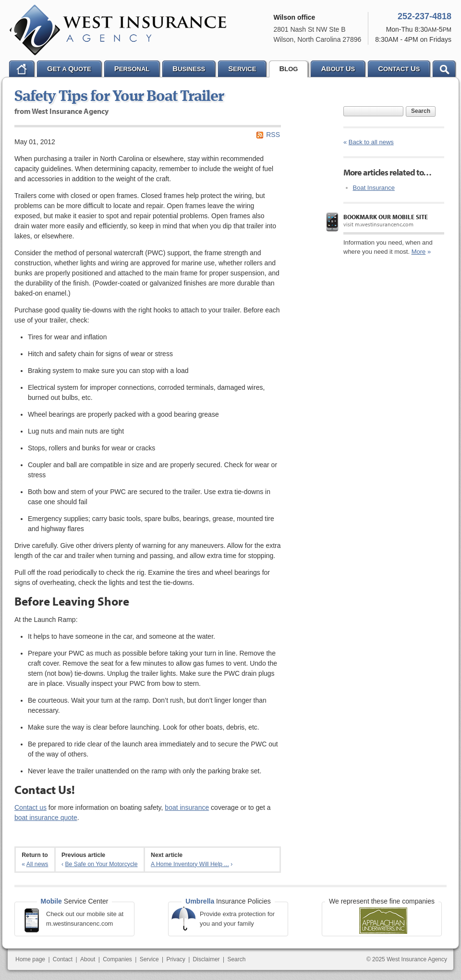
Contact (63, 959)
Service (149, 959)
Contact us (30, 807)
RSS (273, 135)
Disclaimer (206, 959)
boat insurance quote (46, 818)
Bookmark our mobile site (386, 217)
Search (421, 111)
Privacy (176, 959)
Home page (30, 959)
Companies (117, 959)
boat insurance (187, 807)
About (88, 959)
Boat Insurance (374, 188)
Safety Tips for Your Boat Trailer (119, 97)
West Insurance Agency (118, 30)
